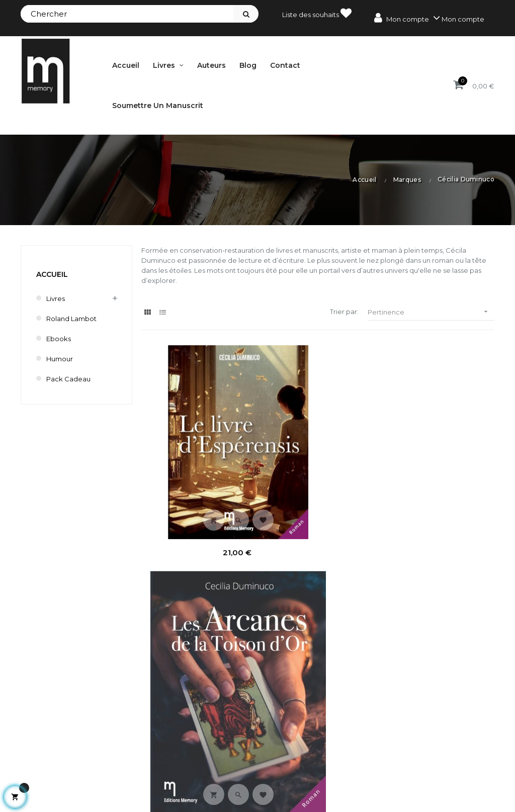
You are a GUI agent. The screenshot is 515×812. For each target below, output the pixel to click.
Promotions (327, 747)
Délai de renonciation (440, 781)
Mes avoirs (204, 764)
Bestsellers (326, 781)
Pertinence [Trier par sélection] (431, 312)
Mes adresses (209, 781)
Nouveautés (328, 764)
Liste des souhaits (317, 13)
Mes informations (215, 798)
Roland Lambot (71, 319)
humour (60, 359)
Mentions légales (432, 747)
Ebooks (59, 339)
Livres (56, 298)
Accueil (52, 274)
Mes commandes (216, 747)
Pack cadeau (68, 379)
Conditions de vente (438, 764)
